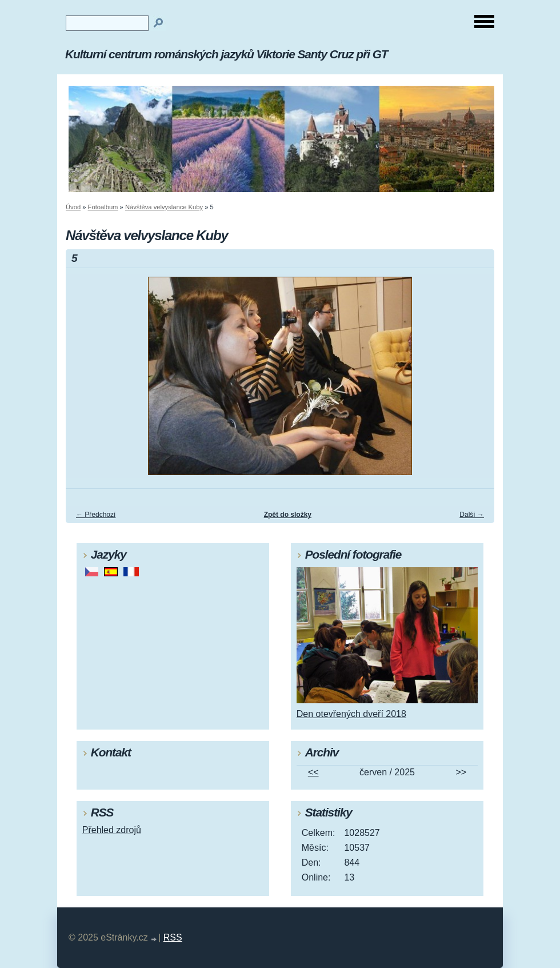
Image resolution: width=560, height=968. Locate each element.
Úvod (73, 207)
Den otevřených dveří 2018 (351, 714)
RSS (173, 937)
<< (313, 772)
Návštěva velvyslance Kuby (164, 207)
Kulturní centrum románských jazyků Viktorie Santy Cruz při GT (226, 54)
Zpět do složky (288, 515)
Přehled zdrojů (112, 830)
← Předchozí (96, 515)
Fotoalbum (103, 207)
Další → (472, 515)
